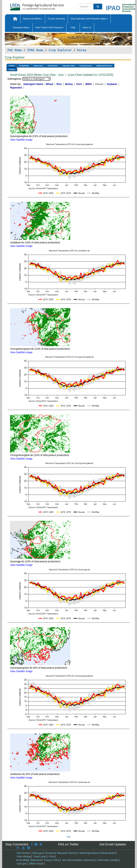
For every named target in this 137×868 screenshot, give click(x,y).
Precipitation (24, 66)
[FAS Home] (28, 6)
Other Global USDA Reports (49, 28)
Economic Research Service (61, 853)
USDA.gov (37, 853)
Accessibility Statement (29, 860)
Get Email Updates (113, 844)
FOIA (52, 857)
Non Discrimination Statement (78, 860)
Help (73, 28)
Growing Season (85, 66)
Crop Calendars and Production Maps (89, 19)
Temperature (38, 66)
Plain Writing (24, 857)
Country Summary (56, 19)
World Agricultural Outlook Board (97, 853)
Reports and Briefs (33, 19)
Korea (82, 50)
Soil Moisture (53, 66)
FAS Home (15, 50)
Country (12, 69)
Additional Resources (104, 66)
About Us (87, 28)
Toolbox (12, 66)
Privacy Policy (52, 860)
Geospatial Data (21, 28)
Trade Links (40, 857)
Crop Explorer (60, 50)
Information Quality (108, 860)
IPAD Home (35, 50)
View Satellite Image (21, 140)
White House (36, 864)
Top (69, 837)
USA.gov (22, 864)
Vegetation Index (68, 66)
